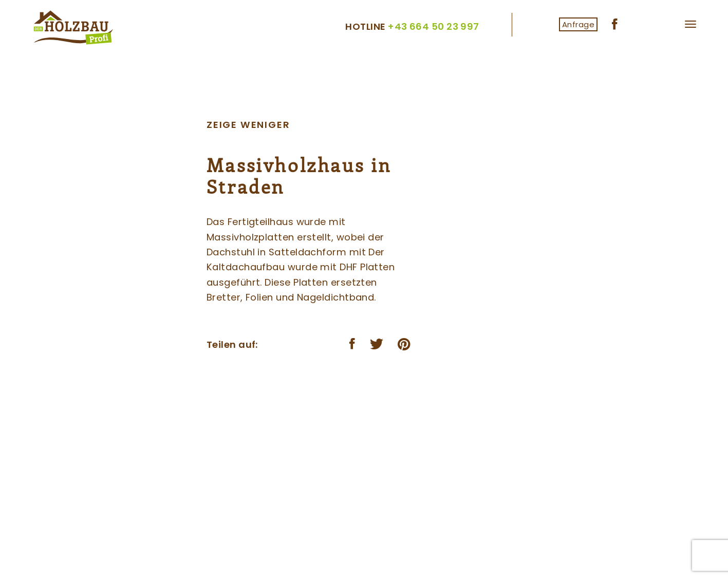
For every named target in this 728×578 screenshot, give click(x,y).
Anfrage (578, 24)
